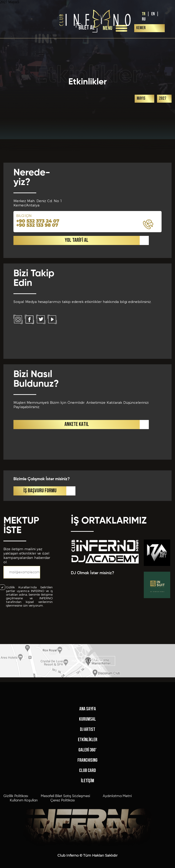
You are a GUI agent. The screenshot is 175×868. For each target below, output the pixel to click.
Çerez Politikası (63, 865)
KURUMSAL (87, 784)
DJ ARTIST (88, 795)
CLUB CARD (87, 836)
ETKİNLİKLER (88, 805)
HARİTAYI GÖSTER (87, 672)
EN (153, 14)
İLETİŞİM (87, 846)
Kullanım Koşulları (24, 865)
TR (144, 14)
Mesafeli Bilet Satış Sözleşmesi (65, 861)
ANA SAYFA (88, 774)
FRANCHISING (87, 825)
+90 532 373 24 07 (38, 336)
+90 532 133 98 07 (37, 340)
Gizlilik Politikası (16, 861)
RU (144, 19)
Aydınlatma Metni (117, 861)
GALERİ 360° (87, 815)
